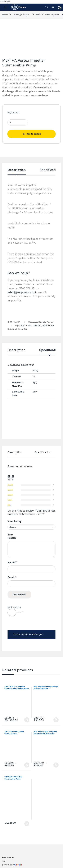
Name (12, 562)
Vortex (24, 329)
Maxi (45, 325)
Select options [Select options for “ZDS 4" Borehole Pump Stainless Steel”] (27, 765)
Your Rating (14, 521)
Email (12, 577)
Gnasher (37, 325)
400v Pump (26, 325)
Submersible (14, 329)
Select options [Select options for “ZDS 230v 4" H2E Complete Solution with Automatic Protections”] (56, 765)
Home (5, 15)
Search (47, 7)
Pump (51, 325)
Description (17, 170)
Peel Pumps (8, 858)
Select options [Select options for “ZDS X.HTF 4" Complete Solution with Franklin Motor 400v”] (27, 720)
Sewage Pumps (22, 15)
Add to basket (34, 134)
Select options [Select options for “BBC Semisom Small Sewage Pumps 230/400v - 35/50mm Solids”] (56, 720)
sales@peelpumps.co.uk (22, 292)
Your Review (12, 536)
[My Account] (53, 7)
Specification (50, 170)
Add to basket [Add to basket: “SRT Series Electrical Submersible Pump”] (27, 824)
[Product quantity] (18, 122)
